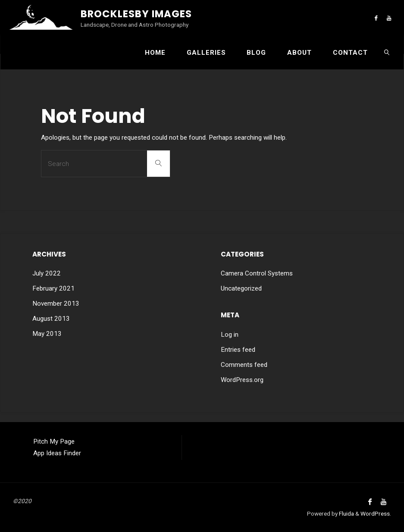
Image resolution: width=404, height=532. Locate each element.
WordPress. (376, 513)
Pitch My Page (54, 441)
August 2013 (51, 319)
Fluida (346, 513)
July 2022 (47, 273)
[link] (387, 52)
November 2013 (56, 304)
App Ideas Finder (57, 453)
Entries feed (238, 350)
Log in (230, 335)
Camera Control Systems (257, 273)
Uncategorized (241, 288)
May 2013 (47, 334)
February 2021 (53, 288)
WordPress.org (242, 380)
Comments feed (244, 365)
